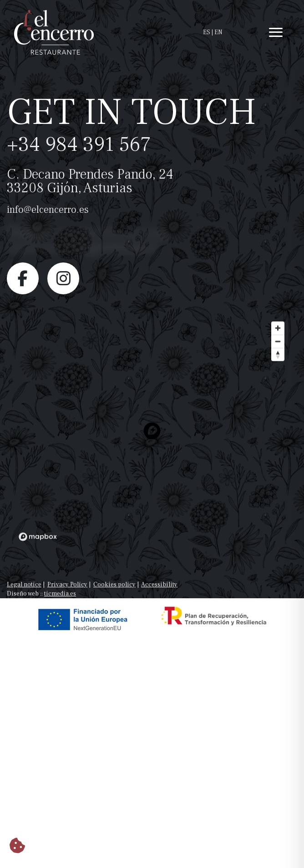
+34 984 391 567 (79, 144)
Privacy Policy (67, 585)
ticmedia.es (60, 594)
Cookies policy (114, 585)
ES (207, 32)
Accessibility (159, 585)
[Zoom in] (278, 343)
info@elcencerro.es (48, 210)
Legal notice (24, 585)
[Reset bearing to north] (278, 369)
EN (218, 32)
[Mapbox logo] (38, 552)
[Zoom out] (278, 356)
